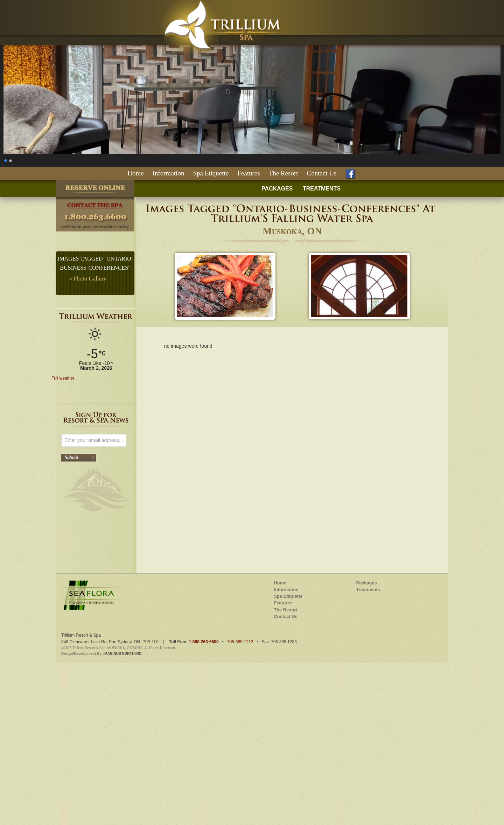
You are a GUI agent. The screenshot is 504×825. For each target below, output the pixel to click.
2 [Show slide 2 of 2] (11, 160)
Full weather (63, 378)
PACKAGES (277, 189)
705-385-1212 (240, 781)
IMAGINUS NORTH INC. (123, 793)
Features (248, 173)
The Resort (283, 173)
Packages (367, 722)
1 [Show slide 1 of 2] (6, 160)
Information (169, 173)
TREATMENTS (322, 189)
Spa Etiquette (211, 173)
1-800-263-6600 (204, 781)
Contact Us (322, 173)
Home (135, 173)
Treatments (368, 729)
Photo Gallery (90, 279)
